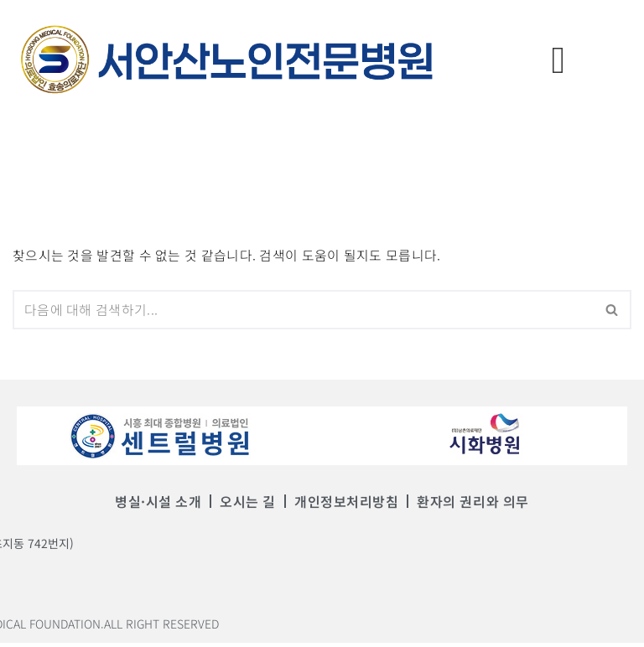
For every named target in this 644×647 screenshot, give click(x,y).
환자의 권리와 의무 (469, 505)
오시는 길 (251, 505)
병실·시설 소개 (164, 505)
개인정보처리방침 (346, 505)
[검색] (303, 313)
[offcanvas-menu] (558, 58)
